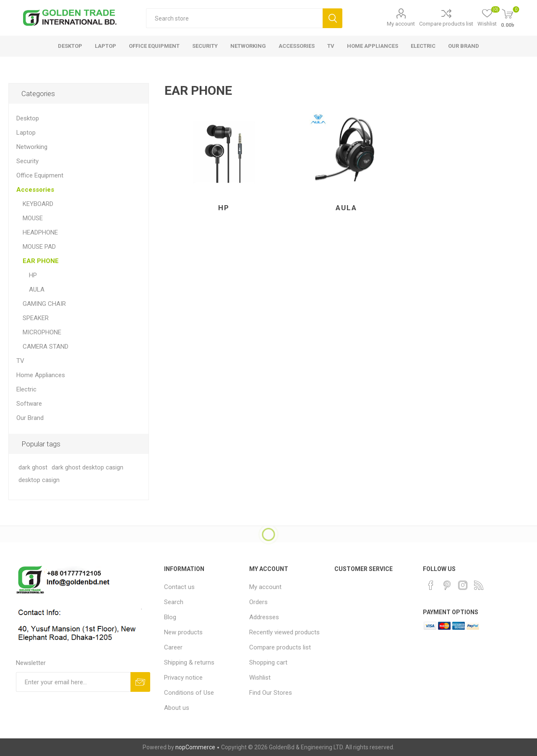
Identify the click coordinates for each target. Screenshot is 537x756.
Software (29, 404)
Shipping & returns (189, 662)
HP (224, 208)
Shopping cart (268, 662)
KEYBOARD (38, 204)
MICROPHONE (42, 332)
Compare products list (446, 24)
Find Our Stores (271, 693)
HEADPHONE (40, 232)
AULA (346, 208)
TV (20, 361)
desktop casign (39, 480)
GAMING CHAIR (44, 304)
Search (332, 18)
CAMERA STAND (46, 347)
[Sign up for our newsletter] (73, 682)
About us (177, 708)
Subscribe (140, 682)
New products (183, 632)
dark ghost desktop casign (87, 468)
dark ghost (33, 468)
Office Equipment (40, 175)
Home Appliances (41, 375)
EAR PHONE (41, 261)
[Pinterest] (447, 585)
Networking (32, 147)
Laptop (26, 133)
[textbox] (234, 18)
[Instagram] (463, 585)
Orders (258, 602)
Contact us (179, 587)
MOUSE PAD (39, 247)
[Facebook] (431, 585)
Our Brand (30, 418)
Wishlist (260, 678)
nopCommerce (195, 747)
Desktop (28, 118)
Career (173, 647)
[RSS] (479, 585)
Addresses (264, 617)
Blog (170, 617)
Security (27, 161)
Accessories (35, 190)
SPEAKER (36, 318)
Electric (26, 389)
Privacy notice (183, 678)
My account (401, 24)
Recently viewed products (284, 632)
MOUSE (33, 218)
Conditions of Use (189, 693)
